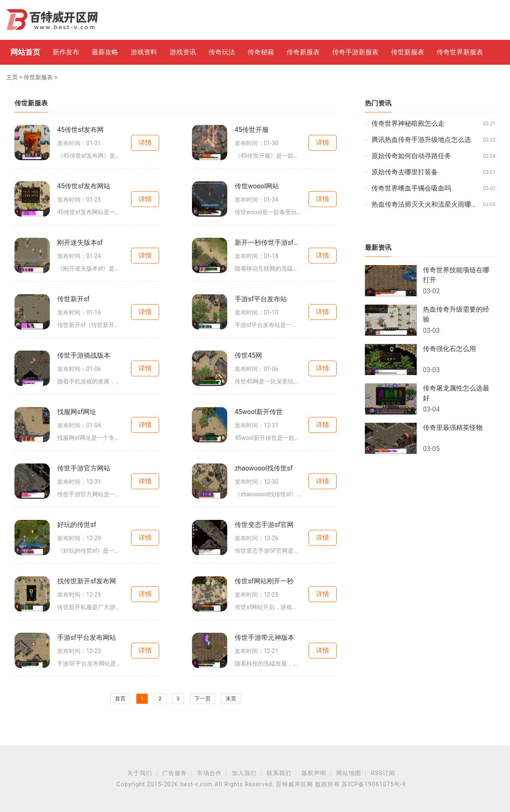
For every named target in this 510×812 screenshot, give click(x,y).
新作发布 (66, 52)
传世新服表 (408, 52)
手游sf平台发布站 (261, 299)
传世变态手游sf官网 (264, 525)
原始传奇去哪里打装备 (405, 172)
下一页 (203, 699)
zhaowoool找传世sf (264, 468)
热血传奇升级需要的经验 (456, 314)
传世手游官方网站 (84, 468)
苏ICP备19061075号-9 (374, 784)
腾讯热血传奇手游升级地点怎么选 (421, 140)
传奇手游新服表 (355, 52)
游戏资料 (144, 52)
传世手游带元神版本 (265, 638)
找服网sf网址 (77, 412)
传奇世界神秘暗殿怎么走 (408, 123)
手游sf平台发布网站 (87, 638)
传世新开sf (73, 299)
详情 (145, 143)
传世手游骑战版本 (84, 355)
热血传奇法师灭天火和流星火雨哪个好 (425, 204)
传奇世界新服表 (460, 52)
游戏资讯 (183, 52)
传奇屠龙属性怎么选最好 (456, 393)
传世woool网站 (257, 186)
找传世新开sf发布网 (87, 581)
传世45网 (248, 355)
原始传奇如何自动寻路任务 (411, 156)
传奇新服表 (303, 52)
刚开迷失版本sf (80, 243)
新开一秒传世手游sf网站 (268, 243)
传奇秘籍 (261, 52)
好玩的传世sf (77, 525)
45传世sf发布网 (80, 130)
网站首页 (25, 52)
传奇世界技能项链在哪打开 (456, 275)
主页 (12, 77)
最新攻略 (105, 52)
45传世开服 (252, 130)
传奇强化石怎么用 (449, 349)
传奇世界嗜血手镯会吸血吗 (411, 188)
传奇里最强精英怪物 (453, 428)
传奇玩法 (222, 52)
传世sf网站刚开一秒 (264, 581)
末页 (231, 699)
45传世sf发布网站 (84, 186)
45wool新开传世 (259, 412)
